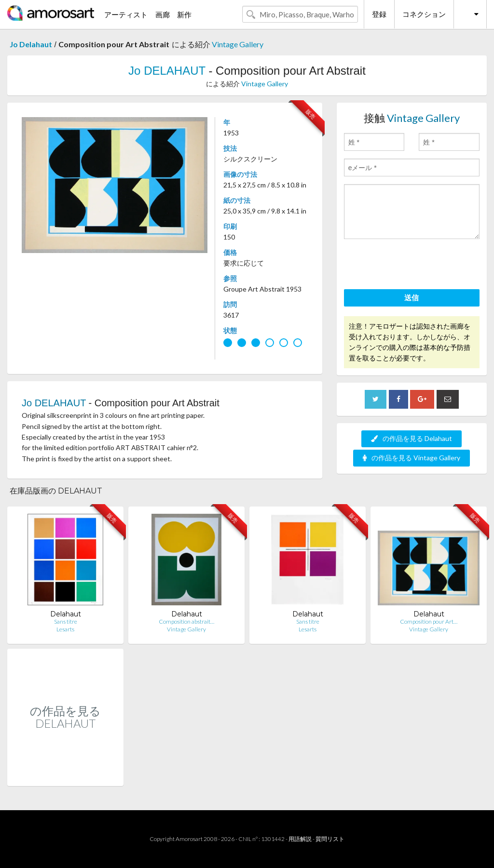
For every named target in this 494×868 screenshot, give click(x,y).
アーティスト (126, 14)
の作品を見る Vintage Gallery (412, 458)
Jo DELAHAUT (167, 71)
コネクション (424, 14)
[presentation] (417, 266)
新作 (184, 14)
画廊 (163, 14)
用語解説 (300, 839)
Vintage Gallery (238, 44)
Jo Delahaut (31, 44)
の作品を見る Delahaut (412, 438)
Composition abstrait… (186, 621)
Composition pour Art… (429, 621)
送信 (412, 297)
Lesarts (65, 629)
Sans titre (66, 621)
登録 (379, 14)
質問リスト (330, 839)
